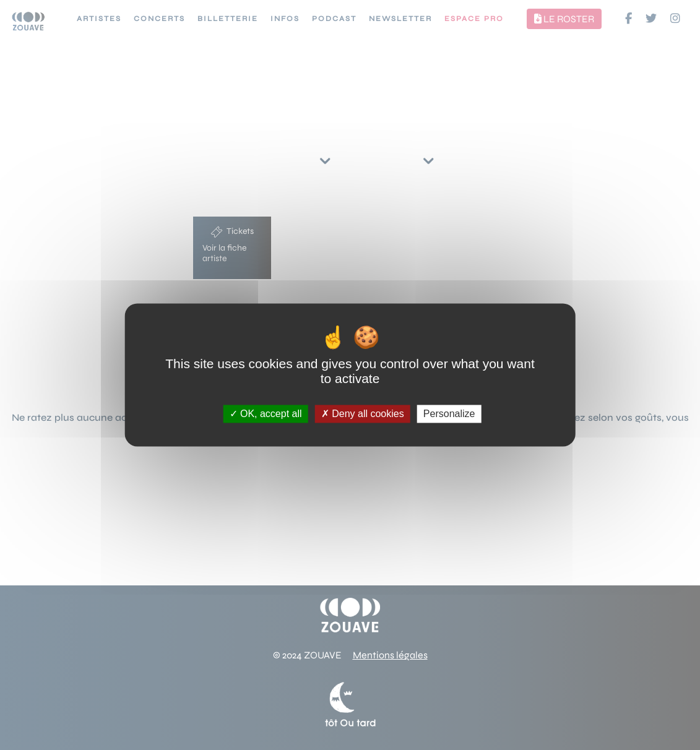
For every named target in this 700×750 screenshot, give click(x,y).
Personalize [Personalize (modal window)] (449, 414)
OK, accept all (266, 414)
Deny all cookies (363, 414)
